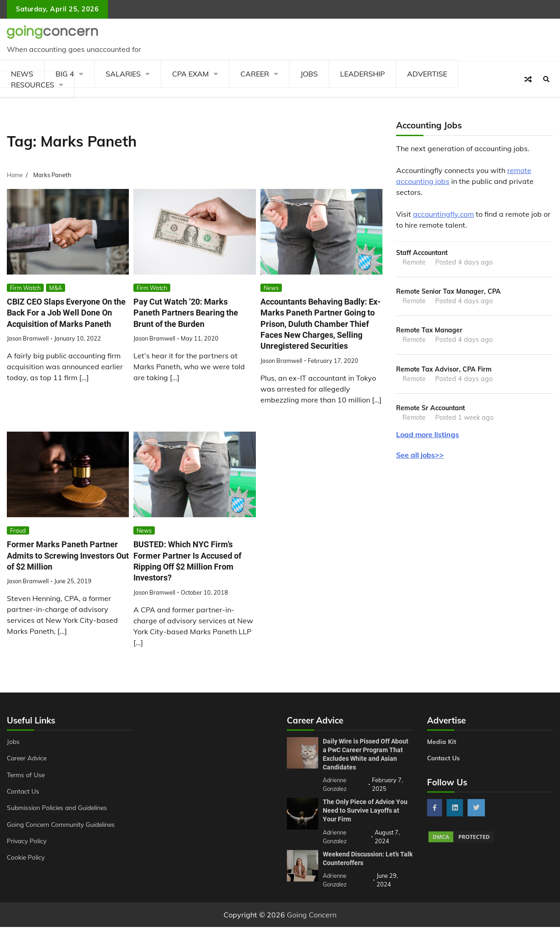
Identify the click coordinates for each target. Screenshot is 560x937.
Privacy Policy (28, 852)
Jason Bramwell (28, 350)
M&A (56, 288)
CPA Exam (191, 74)
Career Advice (28, 769)
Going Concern (312, 925)
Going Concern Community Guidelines (63, 835)
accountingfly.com (443, 214)
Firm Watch (25, 288)
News (271, 288)
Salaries (123, 74)
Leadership (362, 74)
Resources (33, 85)
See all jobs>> (420, 457)
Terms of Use (27, 786)
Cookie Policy (26, 869)
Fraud (18, 541)
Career (255, 74)
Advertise (427, 74)
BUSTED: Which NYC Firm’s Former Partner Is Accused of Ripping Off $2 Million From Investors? (191, 573)
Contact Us (23, 803)
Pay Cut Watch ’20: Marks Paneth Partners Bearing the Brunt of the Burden (188, 313)
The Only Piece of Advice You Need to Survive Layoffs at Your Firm (365, 821)
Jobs (309, 74)
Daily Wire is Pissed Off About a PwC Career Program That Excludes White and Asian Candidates (366, 765)
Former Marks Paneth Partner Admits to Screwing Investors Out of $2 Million (65, 567)
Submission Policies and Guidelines (59, 819)
